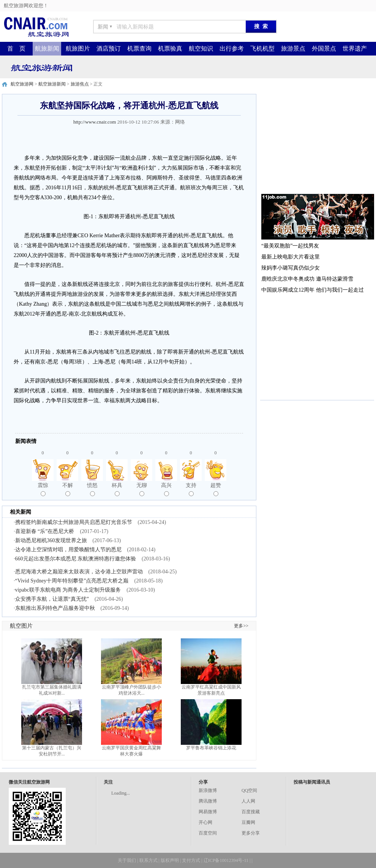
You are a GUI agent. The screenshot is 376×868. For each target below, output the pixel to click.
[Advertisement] (317, 141)
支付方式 (191, 860)
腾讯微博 (208, 801)
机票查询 (139, 48)
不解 (68, 489)
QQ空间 (249, 790)
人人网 (248, 801)
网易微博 (208, 812)
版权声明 (170, 860)
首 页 (16, 48)
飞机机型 (262, 48)
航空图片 (21, 626)
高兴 (166, 489)
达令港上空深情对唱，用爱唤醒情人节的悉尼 (68, 550)
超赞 (216, 489)
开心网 (205, 822)
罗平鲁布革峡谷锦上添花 (211, 748)
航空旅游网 (22, 84)
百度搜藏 (251, 812)
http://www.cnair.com (95, 122)
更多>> (241, 626)
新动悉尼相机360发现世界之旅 (51, 540)
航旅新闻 (47, 48)
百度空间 (208, 833)
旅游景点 (293, 48)
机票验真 (170, 48)
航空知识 (201, 48)
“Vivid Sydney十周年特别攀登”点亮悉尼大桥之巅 (72, 581)
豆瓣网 (248, 822)
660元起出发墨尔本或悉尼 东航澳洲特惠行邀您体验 (76, 559)
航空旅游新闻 (52, 84)
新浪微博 (208, 790)
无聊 (142, 489)
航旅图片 (78, 48)
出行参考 (232, 48)
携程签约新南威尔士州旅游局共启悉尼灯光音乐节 (74, 522)
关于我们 (127, 860)
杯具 (117, 489)
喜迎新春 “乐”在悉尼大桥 (45, 531)
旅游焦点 (80, 84)
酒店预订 (109, 48)
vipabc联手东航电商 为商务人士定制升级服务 (68, 590)
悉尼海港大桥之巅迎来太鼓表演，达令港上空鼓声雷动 (79, 572)
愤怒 (92, 489)
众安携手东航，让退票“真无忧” (52, 599)
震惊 (43, 489)
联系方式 (149, 860)
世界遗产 (355, 48)
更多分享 (251, 833)
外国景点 (324, 48)
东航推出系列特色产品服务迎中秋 (55, 608)
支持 (191, 489)
